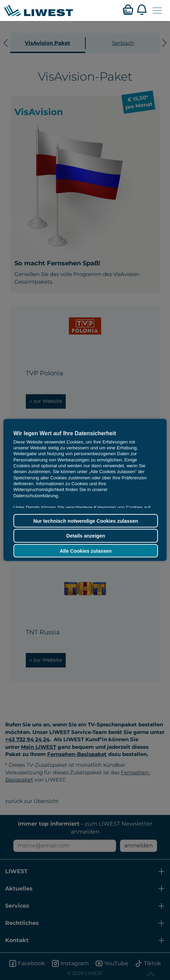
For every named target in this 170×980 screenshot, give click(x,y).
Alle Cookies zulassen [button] (86, 551)
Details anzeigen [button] (86, 536)
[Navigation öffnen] (157, 11)
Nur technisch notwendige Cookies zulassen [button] (86, 521)
